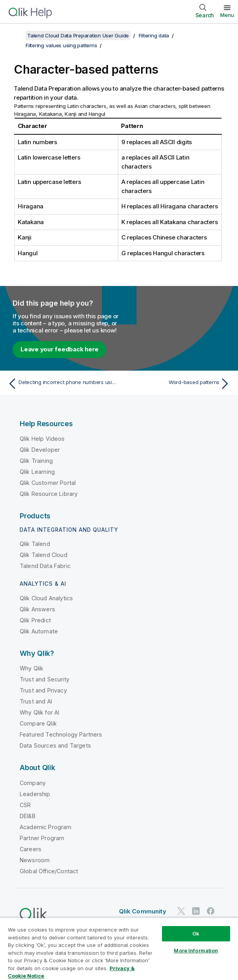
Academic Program (46, 827)
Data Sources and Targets (55, 745)
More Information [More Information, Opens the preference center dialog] (196, 950)
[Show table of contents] (16, 35)
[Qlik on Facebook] (211, 911)
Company (33, 783)
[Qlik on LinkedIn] (196, 911)
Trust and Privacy (43, 690)
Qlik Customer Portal (48, 483)
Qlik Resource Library (49, 494)
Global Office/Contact (49, 871)
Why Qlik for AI (39, 712)
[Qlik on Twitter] (181, 911)
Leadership (35, 794)
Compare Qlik (38, 723)
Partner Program (42, 838)
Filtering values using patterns (61, 45)
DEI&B (28, 816)
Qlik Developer (40, 450)
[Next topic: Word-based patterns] (177, 384)
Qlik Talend (35, 544)
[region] (119, 949)
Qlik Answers (37, 609)
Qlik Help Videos (42, 439)
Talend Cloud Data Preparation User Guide (78, 35)
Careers (31, 849)
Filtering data (154, 35)
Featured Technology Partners (61, 734)
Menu (227, 15)
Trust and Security (45, 679)
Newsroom (35, 860)
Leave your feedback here (59, 349)
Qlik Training (36, 461)
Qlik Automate (39, 631)
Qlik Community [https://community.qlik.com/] (143, 911)
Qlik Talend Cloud (44, 555)
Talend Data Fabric (45, 566)
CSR (25, 805)
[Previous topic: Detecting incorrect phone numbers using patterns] (61, 384)
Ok (196, 934)
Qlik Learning (37, 472)
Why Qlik (32, 668)
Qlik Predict (35, 620)
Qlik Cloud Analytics (46, 598)
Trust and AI (36, 701)
